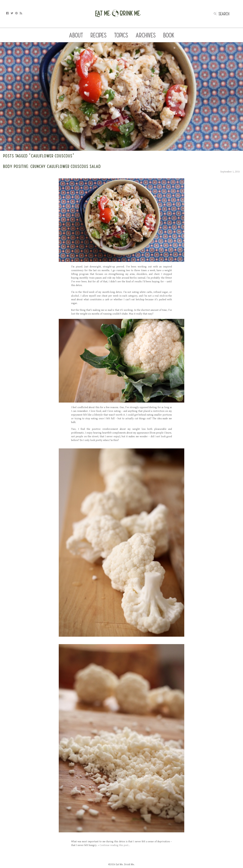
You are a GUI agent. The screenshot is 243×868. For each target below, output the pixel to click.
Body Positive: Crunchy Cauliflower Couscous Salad (52, 166)
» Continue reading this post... (114, 845)
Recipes (99, 35)
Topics (121, 35)
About (76, 35)
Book (169, 35)
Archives (146, 35)
